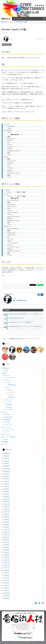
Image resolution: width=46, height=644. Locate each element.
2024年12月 (7, 469)
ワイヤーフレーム (11, 378)
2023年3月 (7, 522)
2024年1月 (7, 497)
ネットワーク (7, 427)
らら (11, 39)
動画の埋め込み (12, 385)
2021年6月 (7, 575)
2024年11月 (7, 471)
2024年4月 (7, 489)
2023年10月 (7, 504)
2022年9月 (7, 537)
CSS (8, 387)
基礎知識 (6, 442)
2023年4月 (7, 519)
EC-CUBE (8, 422)
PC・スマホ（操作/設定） (10, 437)
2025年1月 (7, 466)
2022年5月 (7, 547)
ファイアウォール (10, 429)
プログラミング (9, 400)
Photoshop (9, 405)
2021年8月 (7, 570)
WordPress (8, 420)
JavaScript (9, 390)
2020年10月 (7, 596)
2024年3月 (7, 492)
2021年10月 (7, 565)
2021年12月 (7, 560)
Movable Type (7, 45)
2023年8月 (7, 509)
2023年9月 (7, 507)
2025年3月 (7, 461)
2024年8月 (7, 479)
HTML (8, 383)
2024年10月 (7, 474)
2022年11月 (7, 532)
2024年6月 (7, 484)
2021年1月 (7, 588)
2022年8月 (7, 540)
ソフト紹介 (10, 410)
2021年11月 (7, 563)
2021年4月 (7, 580)
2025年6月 (7, 453)
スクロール (11, 395)
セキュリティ (7, 434)
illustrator (9, 407)
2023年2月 (7, 525)
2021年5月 (7, 578)
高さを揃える (12, 397)
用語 (6, 370)
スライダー (11, 392)
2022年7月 (7, 542)
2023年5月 (7, 517)
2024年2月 (7, 494)
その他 (5, 444)
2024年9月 (7, 476)
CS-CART (8, 415)
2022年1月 (7, 558)
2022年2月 (7, 555)
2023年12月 (7, 499)
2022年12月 (7, 530)
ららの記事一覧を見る (21, 300)
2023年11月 (7, 502)
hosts (7, 439)
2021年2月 (7, 586)
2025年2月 (7, 464)
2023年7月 (7, 512)
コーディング (9, 380)
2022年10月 (7, 535)
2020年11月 (7, 593)
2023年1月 (7, 527)
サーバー (12, 22)
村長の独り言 (7, 368)
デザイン (7, 375)
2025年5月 (7, 456)
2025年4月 (7, 459)
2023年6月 (7, 514)
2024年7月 (7, 481)
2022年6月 (7, 545)
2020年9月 (7, 598)
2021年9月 (7, 568)
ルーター (7, 432)
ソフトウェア (9, 402)
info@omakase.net (25, 629)
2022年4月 (7, 550)
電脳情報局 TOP (5, 22)
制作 (5, 373)
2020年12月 (7, 591)
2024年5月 (7, 486)
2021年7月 (7, 573)
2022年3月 (7, 552)
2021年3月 (7, 583)
